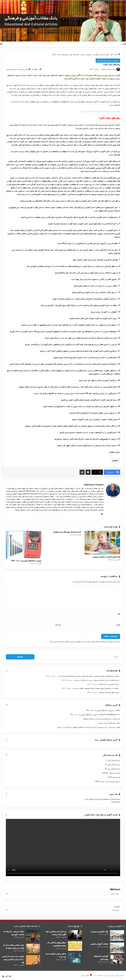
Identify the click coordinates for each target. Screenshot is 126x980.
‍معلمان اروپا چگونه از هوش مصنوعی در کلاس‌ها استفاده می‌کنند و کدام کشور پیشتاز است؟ (88, 676)
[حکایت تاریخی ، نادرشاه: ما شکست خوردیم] (33, 936)
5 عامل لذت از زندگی (64, 727)
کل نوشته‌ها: (116, 777)
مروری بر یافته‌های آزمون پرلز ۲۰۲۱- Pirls (26, 561)
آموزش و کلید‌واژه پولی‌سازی (101, 958)
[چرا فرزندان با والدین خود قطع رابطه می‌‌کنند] (75, 935)
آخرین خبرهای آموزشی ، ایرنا (106, 740)
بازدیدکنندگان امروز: (113, 765)
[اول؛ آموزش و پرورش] (117, 936)
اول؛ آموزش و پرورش (99, 932)
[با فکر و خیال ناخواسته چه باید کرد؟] (75, 958)
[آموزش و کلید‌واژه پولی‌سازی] (117, 959)
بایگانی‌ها (117, 907)
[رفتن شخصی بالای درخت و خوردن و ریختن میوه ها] (33, 949)
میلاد (119, 723)
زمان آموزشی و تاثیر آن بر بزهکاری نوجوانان (97, 719)
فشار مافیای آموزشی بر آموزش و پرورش (106, 557)
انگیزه (115, 461)
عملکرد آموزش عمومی (99, 944)
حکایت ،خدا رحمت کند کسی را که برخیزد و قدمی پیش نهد (13, 959)
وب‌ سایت (58, 625)
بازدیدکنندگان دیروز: (113, 769)
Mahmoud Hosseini (109, 69)
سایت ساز (85, 975)
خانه (117, 55)
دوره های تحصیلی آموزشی (103, 55)
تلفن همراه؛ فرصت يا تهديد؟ (106, 723)
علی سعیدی (116, 719)
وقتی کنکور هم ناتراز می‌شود (109, 692)
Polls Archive (116, 802)
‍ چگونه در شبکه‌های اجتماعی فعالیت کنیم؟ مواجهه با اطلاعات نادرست (95, 688)
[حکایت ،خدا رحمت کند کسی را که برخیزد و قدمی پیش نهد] (33, 960)
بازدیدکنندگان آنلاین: (113, 761)
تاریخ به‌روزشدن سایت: (113, 782)
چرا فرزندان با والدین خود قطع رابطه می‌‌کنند (56, 933)
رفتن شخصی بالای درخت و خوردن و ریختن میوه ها (14, 947)
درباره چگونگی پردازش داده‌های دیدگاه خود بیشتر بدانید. (67, 642)
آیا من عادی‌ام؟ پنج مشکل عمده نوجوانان (67, 532)
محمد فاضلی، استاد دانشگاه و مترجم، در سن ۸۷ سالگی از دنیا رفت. (96, 680)
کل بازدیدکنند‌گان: (114, 773)
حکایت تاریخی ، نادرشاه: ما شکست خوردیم (14, 933)
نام (119, 614)
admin (118, 710)
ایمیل (118, 625)
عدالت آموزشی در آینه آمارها (109, 684)
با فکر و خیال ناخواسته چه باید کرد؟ (56, 955)
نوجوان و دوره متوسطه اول (80, 55)
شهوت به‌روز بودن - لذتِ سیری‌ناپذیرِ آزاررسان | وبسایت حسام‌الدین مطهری (96, 727)
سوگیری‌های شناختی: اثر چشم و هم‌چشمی (57, 944)
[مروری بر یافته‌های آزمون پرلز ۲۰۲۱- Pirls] (24, 545)
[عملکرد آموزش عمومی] (117, 948)
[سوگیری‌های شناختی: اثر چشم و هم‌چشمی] (75, 946)
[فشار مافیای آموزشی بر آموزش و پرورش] (102, 543)
